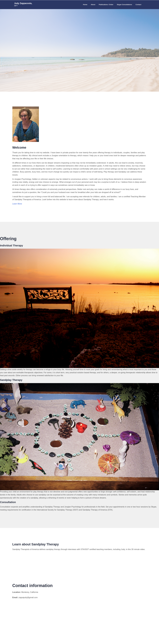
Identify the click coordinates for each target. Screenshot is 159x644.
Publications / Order (106, 5)
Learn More (17, 204)
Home (85, 5)
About (93, 5)
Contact (138, 5)
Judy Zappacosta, (23, 3)
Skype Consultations (125, 5)
